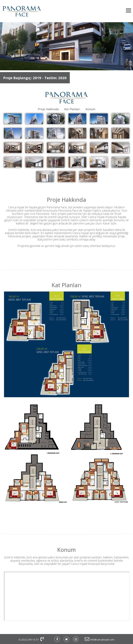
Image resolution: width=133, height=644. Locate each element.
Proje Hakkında (48, 109)
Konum (90, 109)
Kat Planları (72, 109)
